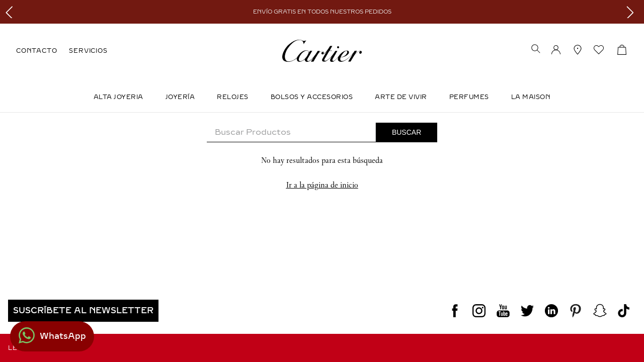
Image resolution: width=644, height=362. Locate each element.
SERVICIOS (88, 51)
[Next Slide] (633, 12)
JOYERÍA (180, 97)
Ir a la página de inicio (322, 185)
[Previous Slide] (11, 12)
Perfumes (469, 97)
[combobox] (322, 132)
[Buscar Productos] (407, 132)
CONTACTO (36, 51)
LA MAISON (531, 97)
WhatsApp (63, 336)
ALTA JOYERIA (118, 97)
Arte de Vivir (401, 97)
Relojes (233, 97)
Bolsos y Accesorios (312, 97)
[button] (536, 50)
